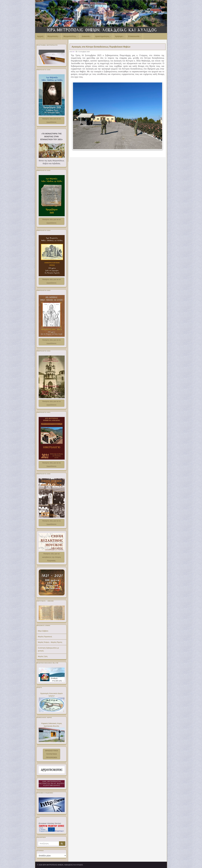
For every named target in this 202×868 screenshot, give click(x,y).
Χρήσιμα (120, 36)
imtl (73, 52)
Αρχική (40, 36)
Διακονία (86, 36)
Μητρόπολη (53, 36)
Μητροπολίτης (71, 36)
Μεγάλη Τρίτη (43, 656)
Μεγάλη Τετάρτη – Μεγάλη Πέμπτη (50, 642)
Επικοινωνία (135, 36)
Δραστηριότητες (103, 36)
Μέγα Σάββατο (43, 631)
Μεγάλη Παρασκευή (45, 637)
